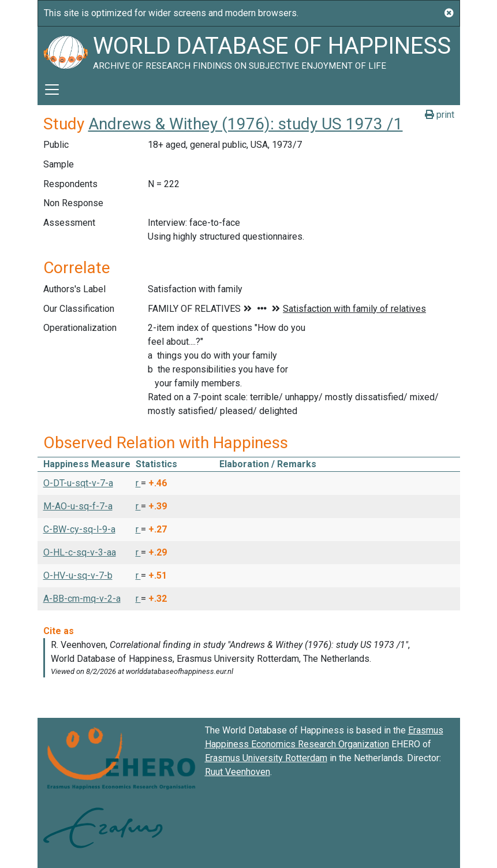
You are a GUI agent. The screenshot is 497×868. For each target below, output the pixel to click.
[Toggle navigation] (52, 90)
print (440, 115)
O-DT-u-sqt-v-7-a (78, 483)
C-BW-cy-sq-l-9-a (79, 529)
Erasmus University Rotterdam (266, 758)
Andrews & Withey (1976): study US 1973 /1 (246, 124)
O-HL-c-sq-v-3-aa (80, 552)
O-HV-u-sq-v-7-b (78, 575)
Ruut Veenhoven (238, 772)
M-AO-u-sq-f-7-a (78, 506)
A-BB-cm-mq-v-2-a (82, 599)
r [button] (138, 483)
